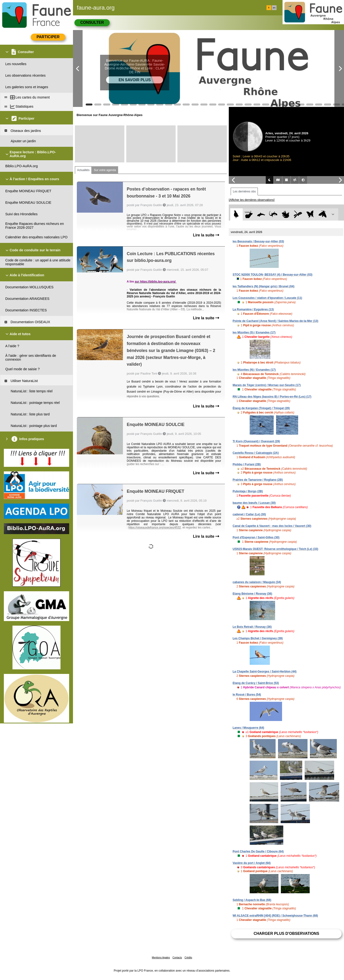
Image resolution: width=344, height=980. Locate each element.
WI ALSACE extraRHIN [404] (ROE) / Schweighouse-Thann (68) (275, 916)
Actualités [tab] (83, 170)
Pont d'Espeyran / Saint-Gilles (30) (256, 537)
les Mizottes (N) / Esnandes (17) (254, 370)
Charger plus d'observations (286, 934)
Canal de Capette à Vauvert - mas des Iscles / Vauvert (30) (272, 526)
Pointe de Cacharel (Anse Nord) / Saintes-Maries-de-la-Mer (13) (275, 321)
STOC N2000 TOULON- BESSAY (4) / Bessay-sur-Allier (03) (272, 275)
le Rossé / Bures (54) (247, 695)
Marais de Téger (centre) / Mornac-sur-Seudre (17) (267, 385)
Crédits (188, 958)
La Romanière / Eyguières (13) (253, 309)
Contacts (177, 958)
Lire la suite (206, 235)
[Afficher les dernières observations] (252, 200)
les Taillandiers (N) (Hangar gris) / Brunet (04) (263, 286)
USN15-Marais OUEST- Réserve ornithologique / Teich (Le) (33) (275, 549)
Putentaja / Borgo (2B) (248, 491)
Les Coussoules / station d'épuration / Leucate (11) (267, 298)
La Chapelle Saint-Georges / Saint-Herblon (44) (265, 672)
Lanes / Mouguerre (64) (248, 728)
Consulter (92, 22)
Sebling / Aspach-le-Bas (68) (252, 900)
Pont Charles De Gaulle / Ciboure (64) (258, 851)
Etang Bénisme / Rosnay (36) (252, 594)
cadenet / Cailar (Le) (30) (249, 514)
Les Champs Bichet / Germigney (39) (258, 638)
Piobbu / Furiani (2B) (247, 464)
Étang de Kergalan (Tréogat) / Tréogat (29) (261, 408)
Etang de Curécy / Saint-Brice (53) (256, 683)
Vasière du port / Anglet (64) (252, 863)
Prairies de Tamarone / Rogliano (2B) (258, 480)
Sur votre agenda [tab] (105, 170)
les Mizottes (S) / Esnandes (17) (254, 333)
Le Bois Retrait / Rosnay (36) (252, 627)
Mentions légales (161, 958)
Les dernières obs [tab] (244, 191)
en (274, 8)
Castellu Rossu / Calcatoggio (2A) (256, 453)
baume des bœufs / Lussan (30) (254, 503)
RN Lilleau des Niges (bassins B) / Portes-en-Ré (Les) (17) (272, 397)
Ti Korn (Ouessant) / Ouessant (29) (256, 441)
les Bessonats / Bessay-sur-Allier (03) (258, 241)
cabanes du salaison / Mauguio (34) (257, 582)
